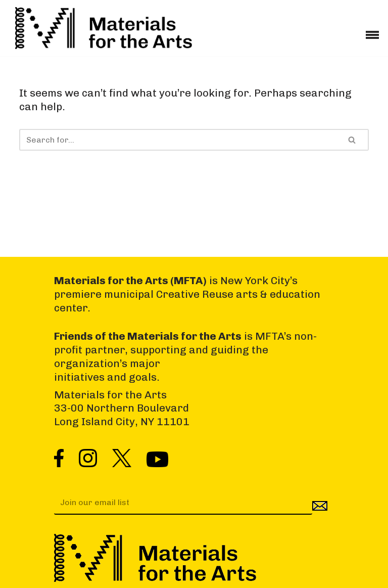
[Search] (178, 140)
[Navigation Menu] (372, 31)
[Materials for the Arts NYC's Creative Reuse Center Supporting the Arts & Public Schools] (104, 28)
